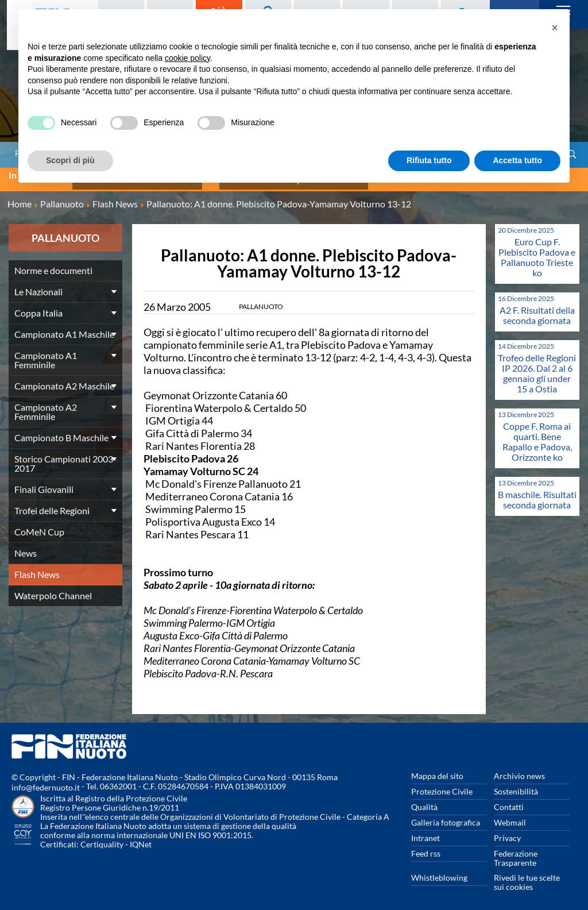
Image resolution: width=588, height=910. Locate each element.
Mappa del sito (437, 768)
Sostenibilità (516, 784)
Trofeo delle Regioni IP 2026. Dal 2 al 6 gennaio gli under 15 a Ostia (537, 366)
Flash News (37, 567)
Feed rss (426, 846)
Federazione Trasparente (516, 851)
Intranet (425, 830)
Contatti (509, 799)
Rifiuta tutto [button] (429, 160)
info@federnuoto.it (46, 780)
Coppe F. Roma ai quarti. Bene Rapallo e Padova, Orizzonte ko (537, 434)
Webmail (510, 815)
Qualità (424, 799)
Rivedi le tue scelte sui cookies (527, 875)
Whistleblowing (439, 870)
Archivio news (519, 768)
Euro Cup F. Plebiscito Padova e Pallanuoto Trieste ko (537, 250)
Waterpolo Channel (53, 588)
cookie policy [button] (187, 58)
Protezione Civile (442, 784)
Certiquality (102, 837)
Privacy (507, 830)
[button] (555, 28)
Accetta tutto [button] (517, 160)
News (26, 545)
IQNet (141, 837)
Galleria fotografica (446, 815)
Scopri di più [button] (70, 160)
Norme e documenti (53, 263)
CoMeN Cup (39, 524)
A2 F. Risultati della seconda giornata (537, 308)
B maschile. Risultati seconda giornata (537, 492)
